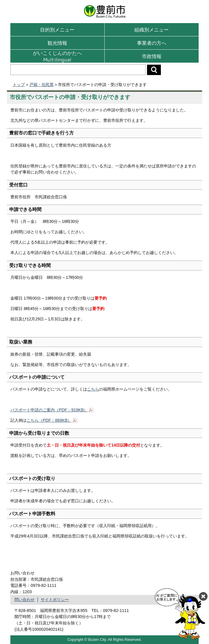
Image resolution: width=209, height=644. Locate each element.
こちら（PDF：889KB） (49, 420)
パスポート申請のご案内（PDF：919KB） (49, 410)
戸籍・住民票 (42, 85)
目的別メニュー (57, 30)
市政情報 (152, 56)
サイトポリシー (55, 600)
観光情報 (57, 43)
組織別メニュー (151, 30)
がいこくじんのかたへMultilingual (57, 56)
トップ (19, 85)
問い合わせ (25, 600)
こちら (93, 389)
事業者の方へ (152, 43)
